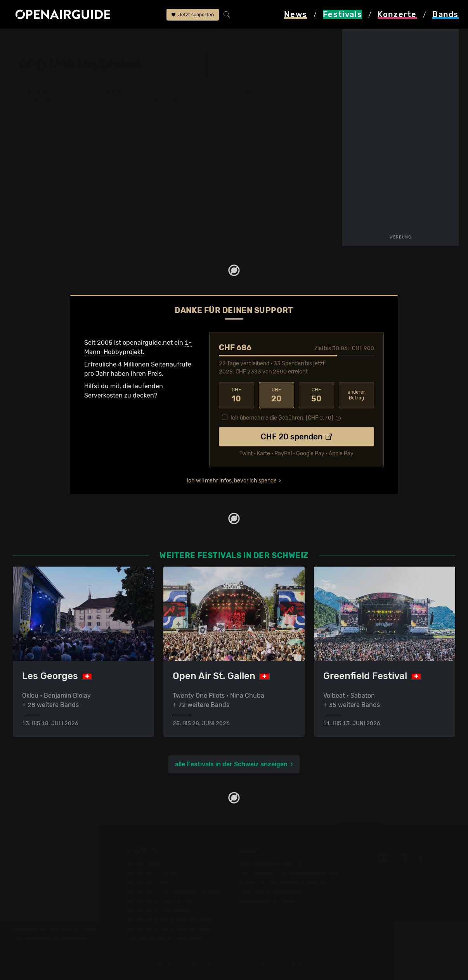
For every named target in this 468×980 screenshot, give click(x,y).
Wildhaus (243, 69)
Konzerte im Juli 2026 (158, 910)
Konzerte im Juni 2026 (159, 901)
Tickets (123, 109)
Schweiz (91, 40)
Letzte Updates (175, 102)
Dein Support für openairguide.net (289, 873)
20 (276, 395)
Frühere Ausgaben (264, 102)
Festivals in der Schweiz (48, 873)
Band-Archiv (257, 109)
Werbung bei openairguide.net (283, 882)
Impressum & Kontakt (270, 901)
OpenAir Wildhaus (134, 40)
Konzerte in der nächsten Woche (173, 891)
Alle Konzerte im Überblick (164, 938)
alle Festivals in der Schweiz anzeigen (231, 764)
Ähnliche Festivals (180, 109)
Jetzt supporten (193, 15)
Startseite (23, 40)
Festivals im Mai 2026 (44, 901)
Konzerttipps (144, 863)
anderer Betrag (356, 395)
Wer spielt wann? (57, 109)
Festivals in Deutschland (49, 882)
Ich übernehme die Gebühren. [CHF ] (282, 418)
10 (237, 395)
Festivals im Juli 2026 (45, 919)
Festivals (59, 40)
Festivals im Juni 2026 (46, 910)
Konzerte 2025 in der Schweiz (169, 919)
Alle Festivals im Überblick (51, 938)
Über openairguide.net (271, 863)
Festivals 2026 (34, 891)
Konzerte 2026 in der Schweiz (169, 929)
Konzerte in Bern (150, 882)
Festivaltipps (31, 863)
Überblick (126, 102)
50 (316, 395)
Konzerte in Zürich (153, 873)
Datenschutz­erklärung (271, 891)
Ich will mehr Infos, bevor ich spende (232, 481)
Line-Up (44, 102)
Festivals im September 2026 (55, 929)
